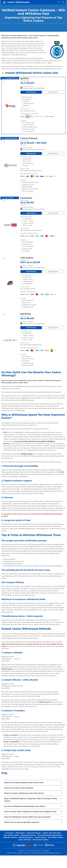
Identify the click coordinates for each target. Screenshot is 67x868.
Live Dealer (9, 833)
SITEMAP (46, 851)
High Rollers (20, 833)
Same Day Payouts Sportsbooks (50, 835)
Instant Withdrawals (18, 2)
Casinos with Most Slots (52, 833)
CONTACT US (23, 851)
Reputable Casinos (28, 835)
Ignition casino (27, 454)
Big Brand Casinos (26, 837)
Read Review (53, 92)
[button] (33, 783)
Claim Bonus (31, 92)
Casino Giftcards (25, 840)
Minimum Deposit (34, 833)
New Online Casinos (12, 835)
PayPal (24, 398)
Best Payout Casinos (41, 840)
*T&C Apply (23, 145)
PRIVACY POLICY (35, 851)
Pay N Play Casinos (56, 837)
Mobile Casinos (41, 837)
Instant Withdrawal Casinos (50, 853)
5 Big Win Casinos (10, 837)
